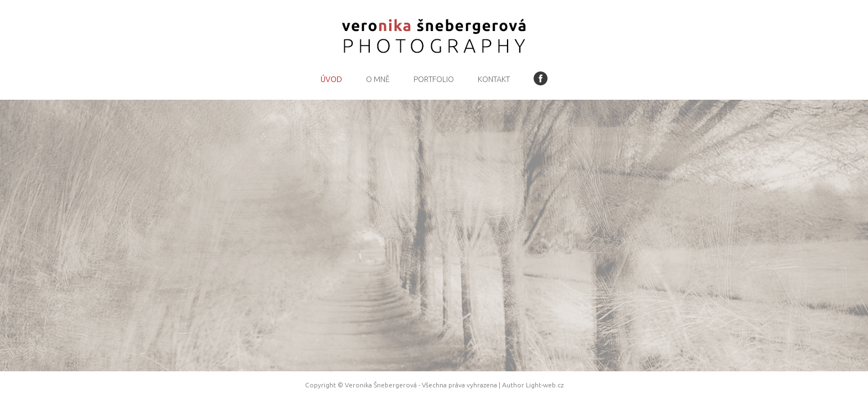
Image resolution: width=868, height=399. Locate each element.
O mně (378, 79)
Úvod (331, 79)
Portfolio (434, 79)
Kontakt (494, 79)
